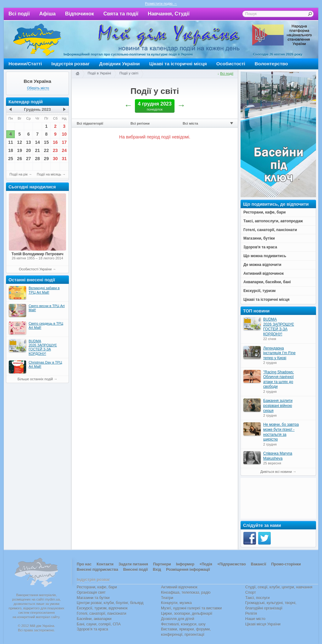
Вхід (157, 570)
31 (64, 159)
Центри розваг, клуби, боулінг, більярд (110, 603)
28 (37, 159)
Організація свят (91, 593)
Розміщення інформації (188, 570)
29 (47, 159)
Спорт (251, 593)
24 (64, 150)
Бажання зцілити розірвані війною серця (278, 406)
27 (29, 159)
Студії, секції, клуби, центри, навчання (279, 587)
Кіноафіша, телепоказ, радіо (186, 593)
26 (19, 159)
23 (55, 150)
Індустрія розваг (70, 64)
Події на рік (18, 174)
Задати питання (133, 564)
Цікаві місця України (263, 624)
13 (29, 142)
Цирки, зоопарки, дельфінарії (187, 614)
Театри (167, 598)
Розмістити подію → (161, 3)
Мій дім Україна (37, 40)
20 (29, 150)
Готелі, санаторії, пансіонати (102, 614)
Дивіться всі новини (276, 472)
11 (11, 142)
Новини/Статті (25, 64)
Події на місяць (49, 174)
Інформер (185, 564)
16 (55, 142)
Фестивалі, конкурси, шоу (183, 624)
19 (19, 150)
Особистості (231, 64)
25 (11, 159)
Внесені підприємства (97, 570)
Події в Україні (99, 73)
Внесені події (136, 570)
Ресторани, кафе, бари (97, 587)
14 (37, 142)
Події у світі (129, 73)
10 (64, 134)
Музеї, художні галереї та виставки (191, 608)
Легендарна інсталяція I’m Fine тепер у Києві (279, 353)
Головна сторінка (77, 74)
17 (64, 142)
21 (37, 150)
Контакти (105, 564)
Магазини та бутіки (93, 598)
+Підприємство (232, 564)
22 (47, 150)
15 (47, 142)
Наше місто (255, 619)
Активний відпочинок (179, 587)
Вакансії (259, 564)
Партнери (162, 564)
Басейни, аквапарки (94, 619)
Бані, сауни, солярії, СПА (99, 624)
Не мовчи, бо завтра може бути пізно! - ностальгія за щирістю (281, 432)
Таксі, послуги (257, 598)
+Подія (206, 564)
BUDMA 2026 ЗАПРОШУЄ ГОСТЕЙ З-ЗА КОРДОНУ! (279, 327)
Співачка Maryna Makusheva (278, 456)
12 (19, 142)
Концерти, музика (176, 603)
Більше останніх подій (35, 379)
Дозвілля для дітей (178, 619)
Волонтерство (271, 64)
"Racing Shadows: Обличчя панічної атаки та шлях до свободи (279, 379)
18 (11, 150)
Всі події (19, 14)
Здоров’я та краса (92, 629)
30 (55, 159)
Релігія (251, 614)
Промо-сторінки (286, 564)
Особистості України (35, 269)
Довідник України (119, 64)
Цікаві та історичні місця (178, 64)
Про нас (84, 564)
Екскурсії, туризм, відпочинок (102, 608)
